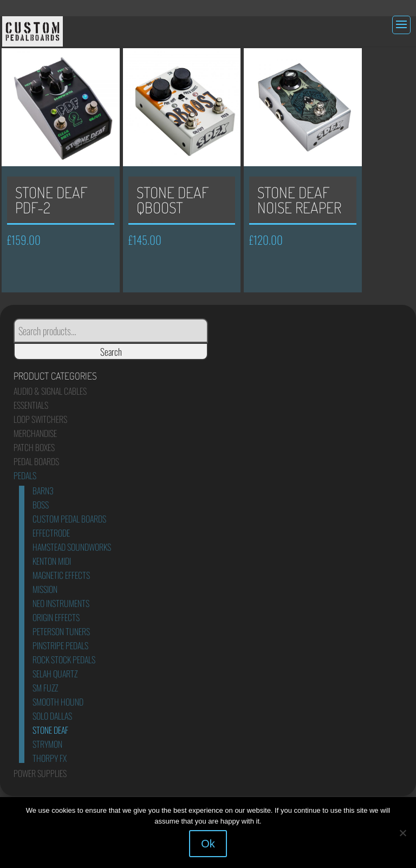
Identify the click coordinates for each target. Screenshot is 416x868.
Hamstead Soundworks (72, 547)
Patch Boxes (34, 447)
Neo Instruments (61, 603)
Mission (45, 589)
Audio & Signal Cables (50, 391)
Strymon (47, 744)
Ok (208, 844)
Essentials (31, 405)
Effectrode (51, 533)
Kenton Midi (52, 561)
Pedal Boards (36, 461)
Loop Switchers (40, 419)
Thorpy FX (50, 758)
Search (111, 351)
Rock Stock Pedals (64, 660)
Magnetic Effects (61, 575)
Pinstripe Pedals (60, 645)
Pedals (25, 475)
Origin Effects (56, 617)
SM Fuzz (45, 688)
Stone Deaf (50, 730)
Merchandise (35, 433)
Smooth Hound (58, 702)
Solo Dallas (52, 716)
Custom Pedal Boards (69, 519)
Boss (41, 505)
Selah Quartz (55, 674)
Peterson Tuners (61, 631)
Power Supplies (40, 773)
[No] (402, 833)
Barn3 (43, 491)
